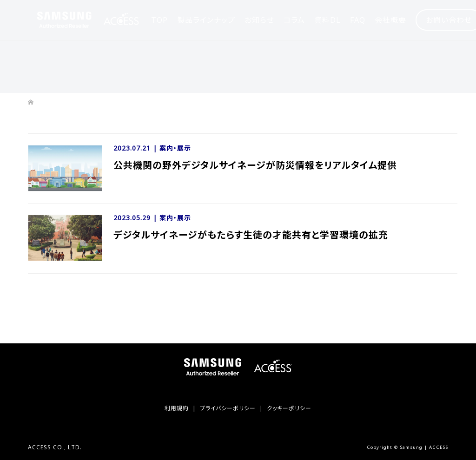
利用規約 (177, 408)
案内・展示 (175, 148)
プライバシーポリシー (228, 408)
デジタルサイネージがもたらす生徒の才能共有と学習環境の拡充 (251, 235)
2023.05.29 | (136, 218)
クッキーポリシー (289, 408)
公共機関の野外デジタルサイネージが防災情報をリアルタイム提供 (255, 165)
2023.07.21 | (136, 148)
